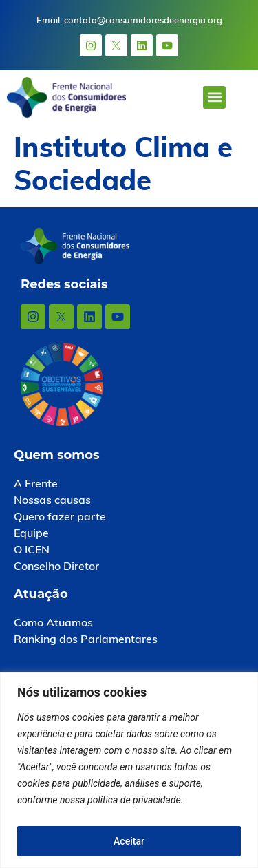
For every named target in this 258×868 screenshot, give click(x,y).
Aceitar (129, 841)
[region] (129, 770)
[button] (214, 97)
